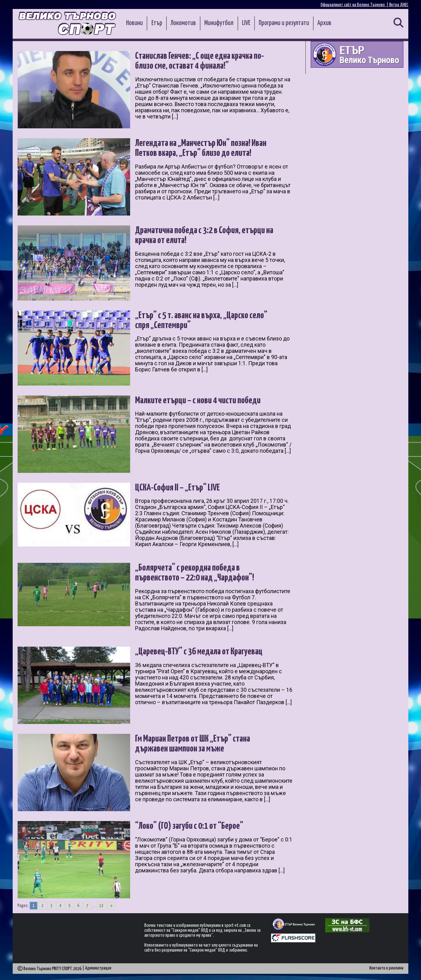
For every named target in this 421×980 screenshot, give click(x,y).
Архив (324, 23)
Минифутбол (219, 23)
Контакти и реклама (386, 968)
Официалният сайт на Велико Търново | (355, 5)
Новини (134, 23)
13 (101, 906)
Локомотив (183, 23)
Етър (157, 23)
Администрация (98, 968)
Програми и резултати (284, 23)
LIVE (246, 23)
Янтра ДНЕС (399, 5)
